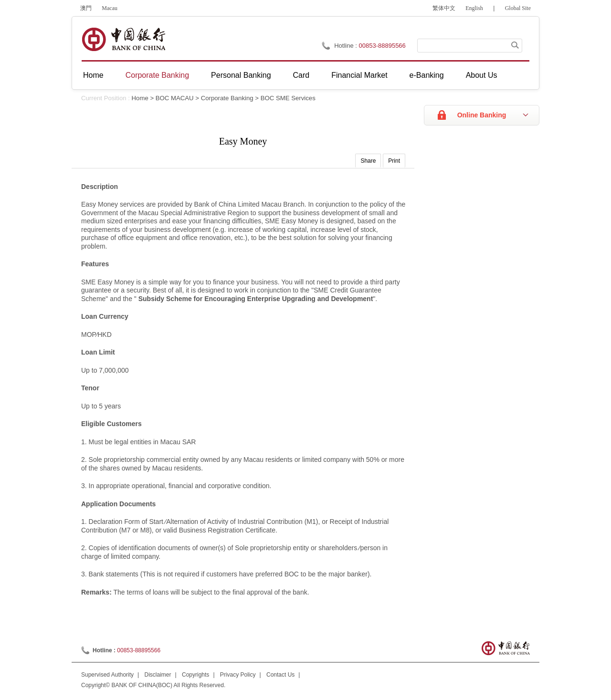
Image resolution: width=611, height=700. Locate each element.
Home (93, 75)
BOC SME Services (288, 98)
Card (301, 75)
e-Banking (427, 75)
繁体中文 (444, 8)
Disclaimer (158, 675)
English (474, 8)
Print (394, 161)
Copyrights (195, 675)
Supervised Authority (107, 675)
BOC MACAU (175, 98)
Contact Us (280, 675)
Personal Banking (241, 75)
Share (368, 161)
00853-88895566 (382, 46)
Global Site (518, 8)
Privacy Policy (238, 675)
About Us (482, 75)
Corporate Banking (157, 75)
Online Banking (482, 115)
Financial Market (359, 75)
